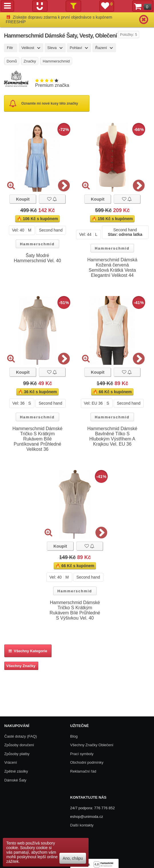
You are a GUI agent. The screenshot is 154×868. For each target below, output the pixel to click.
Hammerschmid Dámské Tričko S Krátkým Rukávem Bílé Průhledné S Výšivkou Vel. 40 (75, 610)
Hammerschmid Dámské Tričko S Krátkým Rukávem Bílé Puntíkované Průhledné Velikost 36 (37, 439)
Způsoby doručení (19, 745)
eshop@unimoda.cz (87, 817)
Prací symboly (82, 754)
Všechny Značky (21, 666)
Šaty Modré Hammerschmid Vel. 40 (37, 258)
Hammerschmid (37, 244)
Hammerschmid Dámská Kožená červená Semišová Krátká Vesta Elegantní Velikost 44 (112, 268)
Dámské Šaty (15, 780)
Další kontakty (82, 825)
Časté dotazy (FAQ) (21, 736)
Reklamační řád (83, 771)
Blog (74, 736)
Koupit (23, 199)
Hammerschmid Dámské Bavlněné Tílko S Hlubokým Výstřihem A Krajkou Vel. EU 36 (112, 436)
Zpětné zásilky (16, 771)
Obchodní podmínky (87, 762)
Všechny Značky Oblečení (92, 745)
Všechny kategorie (28, 651)
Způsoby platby (17, 754)
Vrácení (11, 762)
